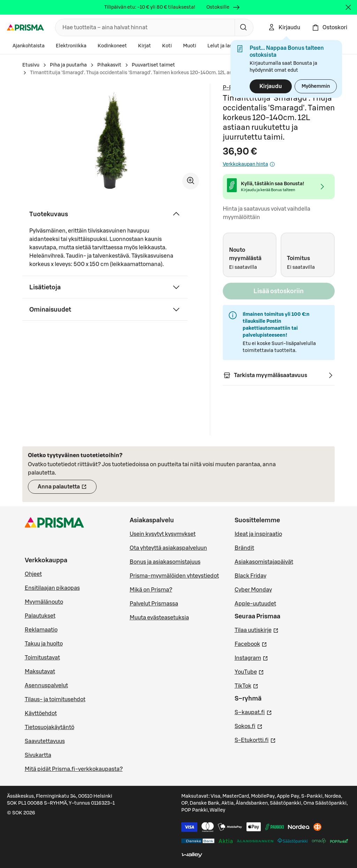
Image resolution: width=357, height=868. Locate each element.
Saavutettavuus (45, 741)
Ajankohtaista (29, 46)
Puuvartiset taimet (153, 65)
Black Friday (250, 576)
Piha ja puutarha (68, 65)
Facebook (251, 643)
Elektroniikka (71, 46)
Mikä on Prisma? (151, 590)
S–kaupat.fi (253, 712)
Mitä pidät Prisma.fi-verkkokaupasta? (74, 769)
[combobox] (144, 28)
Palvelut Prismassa (154, 604)
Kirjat (145, 46)
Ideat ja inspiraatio (258, 534)
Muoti (190, 46)
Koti (167, 46)
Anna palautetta (67, 489)
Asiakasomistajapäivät (264, 562)
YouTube (249, 671)
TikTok (246, 685)
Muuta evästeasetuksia (159, 618)
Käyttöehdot (41, 713)
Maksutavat (40, 672)
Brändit (244, 548)
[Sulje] (348, 7)
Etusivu (31, 65)
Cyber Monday (253, 590)
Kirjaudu (271, 86)
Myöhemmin (316, 86)
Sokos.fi (249, 726)
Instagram (251, 657)
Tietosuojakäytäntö (50, 727)
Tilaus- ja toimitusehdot (55, 699)
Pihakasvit (109, 65)
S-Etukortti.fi (255, 740)
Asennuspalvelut (46, 686)
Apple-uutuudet (255, 604)
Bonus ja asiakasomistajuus (165, 562)
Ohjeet (33, 574)
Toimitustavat (42, 658)
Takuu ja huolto (44, 644)
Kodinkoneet (112, 46)
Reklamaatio (41, 630)
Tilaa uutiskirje (257, 630)
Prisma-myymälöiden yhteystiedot (174, 576)
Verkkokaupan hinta (249, 164)
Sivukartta (38, 755)
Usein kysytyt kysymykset (163, 534)
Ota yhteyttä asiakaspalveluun (168, 548)
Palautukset (40, 616)
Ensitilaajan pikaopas (52, 588)
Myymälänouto (44, 602)
